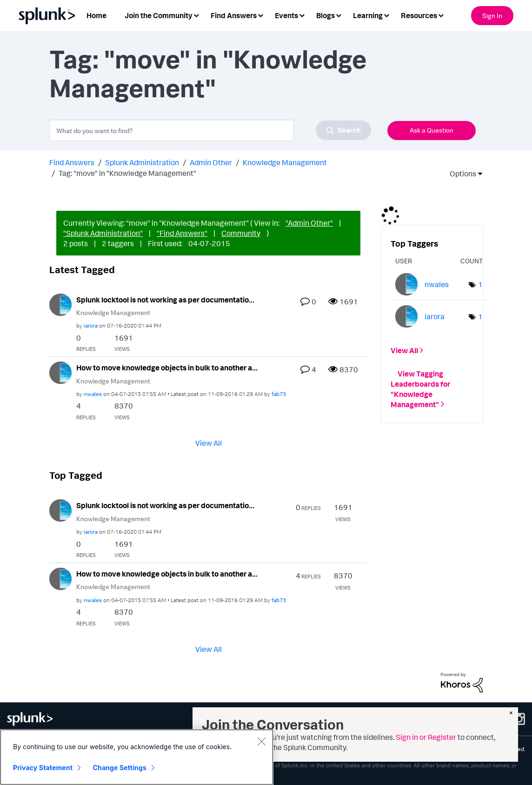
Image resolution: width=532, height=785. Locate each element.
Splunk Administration (142, 162)
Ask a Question (432, 130)
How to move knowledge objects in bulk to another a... (167, 368)
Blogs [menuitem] (326, 15)
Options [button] (460, 174)
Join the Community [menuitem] (159, 15)
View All (209, 443)
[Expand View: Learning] (386, 15)
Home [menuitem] (96, 15)
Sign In (492, 16)
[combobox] (210, 130)
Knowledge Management (285, 162)
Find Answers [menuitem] (234, 15)
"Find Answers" (182, 233)
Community (241, 233)
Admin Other (211, 162)
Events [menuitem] (286, 15)
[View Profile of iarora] (91, 325)
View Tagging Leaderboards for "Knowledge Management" (420, 389)
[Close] (261, 741)
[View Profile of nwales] (93, 394)
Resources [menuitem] (419, 15)
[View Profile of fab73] (279, 394)
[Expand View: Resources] (441, 15)
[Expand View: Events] (302, 15)
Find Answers (72, 162)
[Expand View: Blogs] (339, 15)
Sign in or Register (426, 737)
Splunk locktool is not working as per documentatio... (165, 300)
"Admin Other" (309, 223)
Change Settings (120, 768)
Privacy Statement (43, 768)
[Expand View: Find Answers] (260, 15)
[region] (137, 757)
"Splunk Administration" (103, 233)
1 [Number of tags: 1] (480, 284)
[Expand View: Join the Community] (196, 15)
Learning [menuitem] (368, 15)
